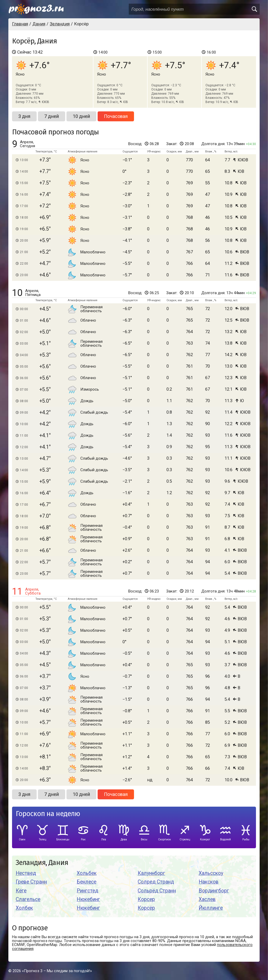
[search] (254, 9)
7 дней (52, 116)
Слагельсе (28, 899)
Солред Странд (156, 882)
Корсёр (146, 908)
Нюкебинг (88, 899)
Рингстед (87, 891)
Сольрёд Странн (157, 891)
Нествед (26, 873)
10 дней (81, 116)
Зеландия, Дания (42, 863)
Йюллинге (211, 908)
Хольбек (87, 873)
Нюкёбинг (88, 908)
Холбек (24, 908)
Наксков (209, 882)
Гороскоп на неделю (48, 814)
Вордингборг (214, 891)
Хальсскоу (211, 873)
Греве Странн (31, 882)
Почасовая (116, 116)
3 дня (24, 116)
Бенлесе (86, 882)
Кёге (21, 891)
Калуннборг (151, 873)
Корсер (146, 899)
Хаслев (207, 899)
